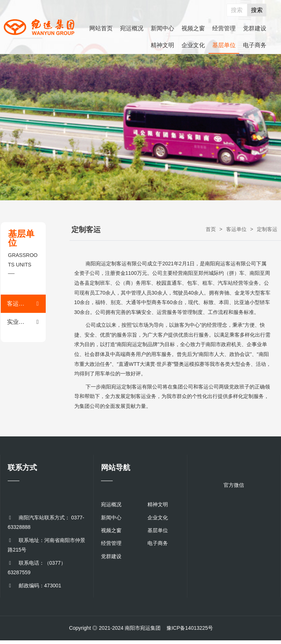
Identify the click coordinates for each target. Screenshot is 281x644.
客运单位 (236, 229)
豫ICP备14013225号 (190, 628)
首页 (211, 229)
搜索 (257, 10)
